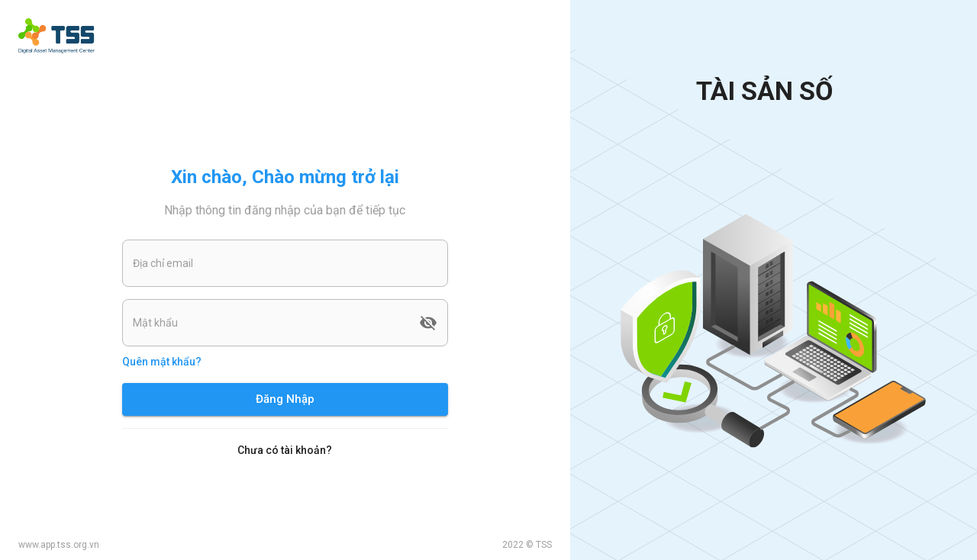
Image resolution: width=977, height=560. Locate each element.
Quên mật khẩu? (162, 362)
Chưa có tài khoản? (285, 450)
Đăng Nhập (285, 399)
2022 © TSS (527, 545)
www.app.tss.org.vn (59, 545)
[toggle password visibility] (428, 323)
